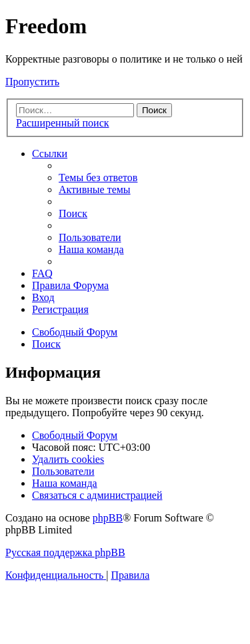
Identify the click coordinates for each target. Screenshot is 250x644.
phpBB (108, 518)
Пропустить (32, 82)
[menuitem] (98, 177)
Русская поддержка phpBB (65, 552)
